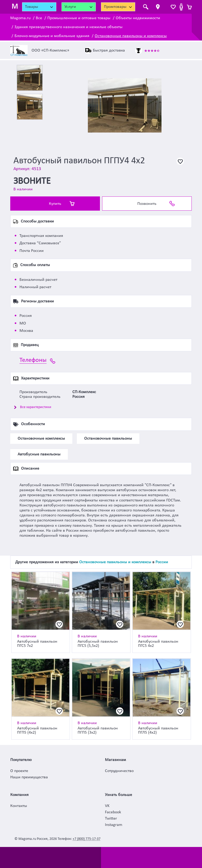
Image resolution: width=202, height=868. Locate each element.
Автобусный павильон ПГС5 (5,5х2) (98, 644)
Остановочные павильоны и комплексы (131, 36)
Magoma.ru (20, 18)
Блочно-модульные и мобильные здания (52, 36)
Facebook (113, 812)
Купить (55, 204)
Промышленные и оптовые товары (79, 18)
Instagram (114, 825)
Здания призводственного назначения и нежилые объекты (69, 27)
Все (39, 18)
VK (107, 806)
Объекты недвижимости (138, 18)
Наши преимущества (29, 777)
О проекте (19, 771)
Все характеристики (36, 407)
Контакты (19, 806)
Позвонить (147, 204)
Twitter (111, 819)
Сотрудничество (119, 771)
